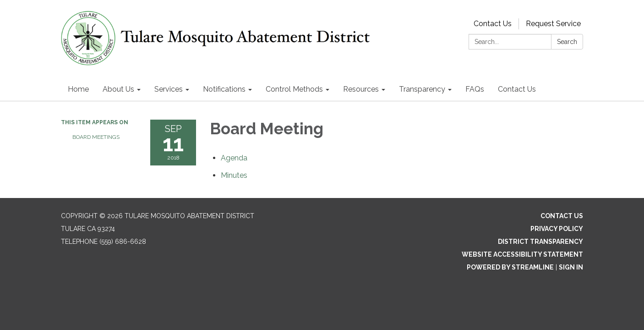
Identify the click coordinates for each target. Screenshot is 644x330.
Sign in (571, 267)
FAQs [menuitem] (475, 89)
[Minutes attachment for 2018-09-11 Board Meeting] (234, 175)
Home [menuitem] (78, 89)
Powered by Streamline (510, 267)
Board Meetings (96, 137)
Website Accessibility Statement (522, 254)
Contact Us (493, 24)
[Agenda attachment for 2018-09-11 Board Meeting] (234, 158)
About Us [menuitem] (118, 89)
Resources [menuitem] (361, 89)
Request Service (553, 24)
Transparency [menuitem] (422, 89)
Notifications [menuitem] (224, 89)
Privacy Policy (557, 229)
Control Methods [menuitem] (294, 89)
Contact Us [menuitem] (517, 89)
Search (567, 42)
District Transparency (540, 242)
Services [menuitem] (169, 89)
